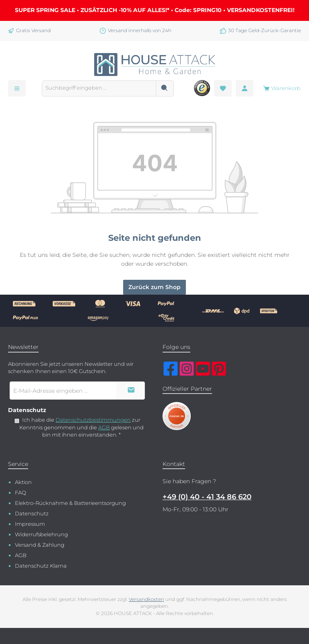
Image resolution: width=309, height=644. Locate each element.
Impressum (30, 524)
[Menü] (17, 88)
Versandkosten (146, 599)
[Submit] (131, 391)
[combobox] (99, 88)
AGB (104, 428)
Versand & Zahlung (40, 545)
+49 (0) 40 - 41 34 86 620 (207, 497)
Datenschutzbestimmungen (93, 420)
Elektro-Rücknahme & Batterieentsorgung (70, 503)
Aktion (23, 482)
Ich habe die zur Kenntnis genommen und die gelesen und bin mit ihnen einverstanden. (81, 427)
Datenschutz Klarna (41, 566)
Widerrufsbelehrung (41, 534)
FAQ (21, 493)
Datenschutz (32, 514)
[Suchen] (165, 88)
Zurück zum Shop (154, 287)
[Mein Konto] (245, 88)
